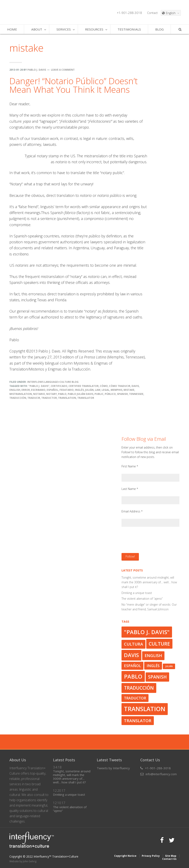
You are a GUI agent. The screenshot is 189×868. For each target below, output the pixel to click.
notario (39, 394)
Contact (152, 13)
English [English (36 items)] (153, 656)
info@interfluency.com (161, 774)
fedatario (67, 390)
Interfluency (37, 12)
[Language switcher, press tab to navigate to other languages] (171, 13)
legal (106, 390)
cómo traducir (120, 386)
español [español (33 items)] (132, 666)
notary (52, 394)
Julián (89, 390)
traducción (18, 398)
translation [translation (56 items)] (145, 709)
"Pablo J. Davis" (39, 386)
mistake (129, 390)
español (52, 390)
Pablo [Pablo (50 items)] (133, 676)
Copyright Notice (125, 856)
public (99, 394)
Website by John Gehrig (23, 861)
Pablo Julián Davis (80, 394)
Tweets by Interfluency (113, 768)
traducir (34, 398)
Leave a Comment (63, 70)
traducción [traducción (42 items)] (139, 688)
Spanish (122, 394)
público (110, 394)
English (15, 390)
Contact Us (169, 859)
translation (67, 398)
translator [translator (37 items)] (138, 721)
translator (86, 398)
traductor (49, 398)
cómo (104, 386)
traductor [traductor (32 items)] (135, 698)
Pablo (62, 394)
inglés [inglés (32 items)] (153, 666)
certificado (59, 386)
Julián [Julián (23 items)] (169, 666)
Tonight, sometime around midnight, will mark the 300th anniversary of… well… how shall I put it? (149, 582)
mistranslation (21, 394)
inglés (79, 390)
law (98, 390)
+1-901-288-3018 (129, 13)
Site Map (171, 856)
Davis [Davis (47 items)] (131, 655)
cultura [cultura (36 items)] (133, 644)
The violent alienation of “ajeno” (142, 599)
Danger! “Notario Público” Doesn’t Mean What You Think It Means (74, 85)
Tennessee (136, 394)
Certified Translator (84, 386)
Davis (135, 386)
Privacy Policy (151, 856)
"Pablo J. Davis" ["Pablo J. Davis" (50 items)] (147, 632)
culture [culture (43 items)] (159, 644)
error (26, 390)
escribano (38, 390)
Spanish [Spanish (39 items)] (157, 677)
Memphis (116, 390)
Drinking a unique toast (137, 593)
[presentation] (153, 540)
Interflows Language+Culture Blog (53, 382)
